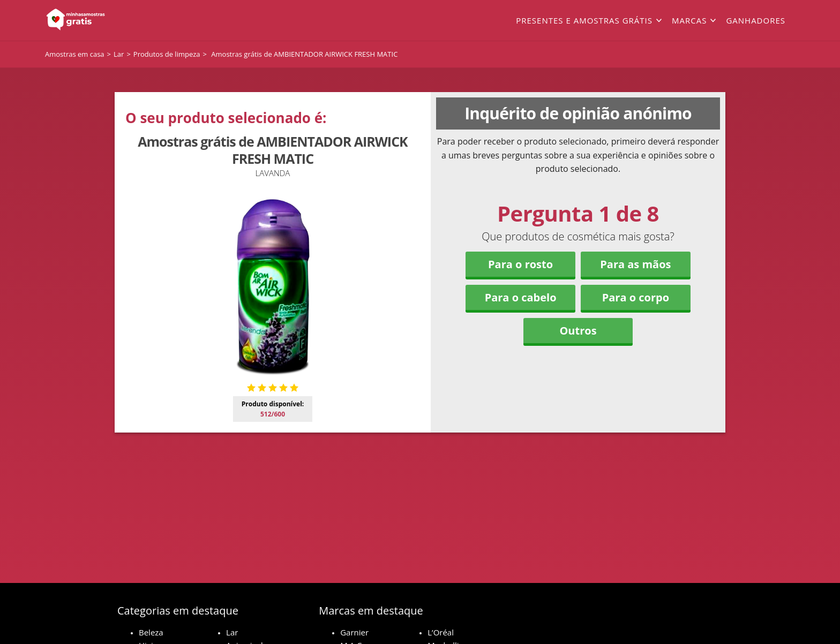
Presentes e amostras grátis (584, 20)
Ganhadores (756, 20)
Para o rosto (520, 264)
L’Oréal (441, 632)
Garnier (354, 632)
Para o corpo (636, 297)
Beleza (151, 632)
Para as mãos (635, 264)
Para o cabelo (521, 297)
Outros (578, 331)
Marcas (689, 20)
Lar (232, 632)
